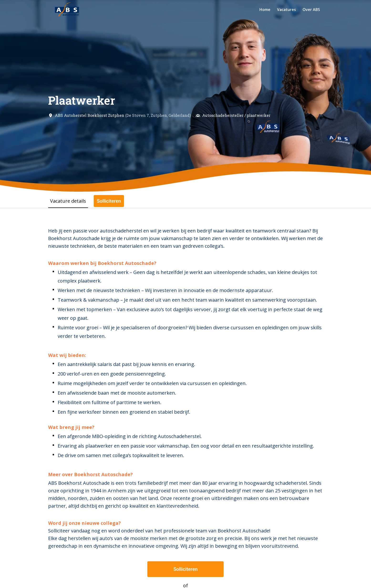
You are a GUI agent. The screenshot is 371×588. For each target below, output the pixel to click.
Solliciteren (185, 569)
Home (265, 10)
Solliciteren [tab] (109, 201)
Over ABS (311, 10)
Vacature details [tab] (68, 201)
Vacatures (286, 10)
